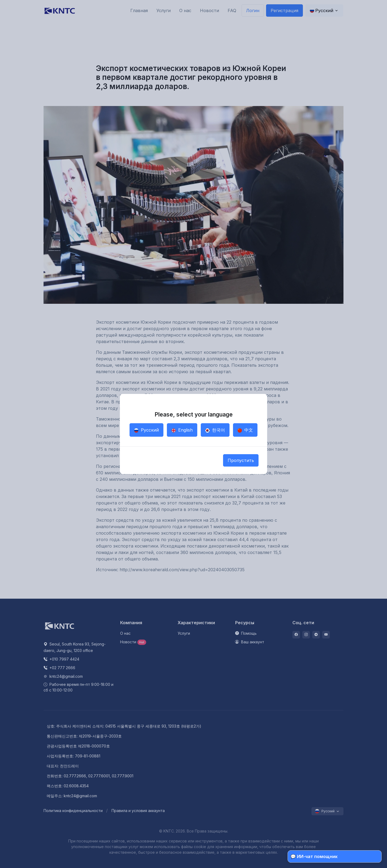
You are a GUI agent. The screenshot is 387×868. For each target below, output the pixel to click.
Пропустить (241, 460)
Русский (146, 430)
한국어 (215, 430)
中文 (245, 430)
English (182, 430)
